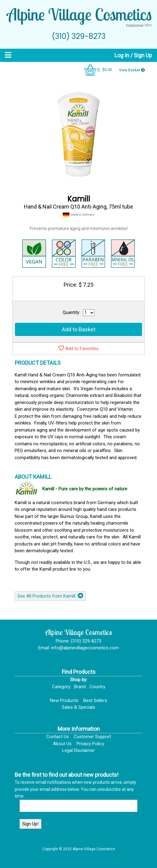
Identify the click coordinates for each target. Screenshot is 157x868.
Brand (80, 687)
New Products (64, 700)
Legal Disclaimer (78, 750)
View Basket (132, 70)
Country (97, 687)
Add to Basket (79, 329)
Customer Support (92, 737)
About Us (62, 744)
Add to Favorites (78, 348)
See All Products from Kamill (50, 596)
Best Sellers (95, 700)
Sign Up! (30, 824)
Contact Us (58, 737)
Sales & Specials (78, 707)
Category (61, 687)
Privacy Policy (90, 744)
